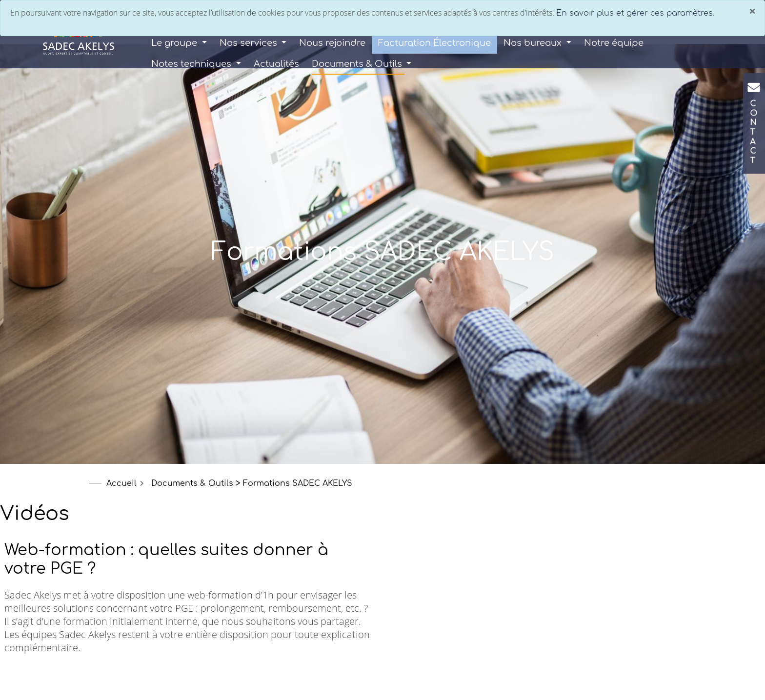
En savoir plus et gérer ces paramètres (634, 13)
